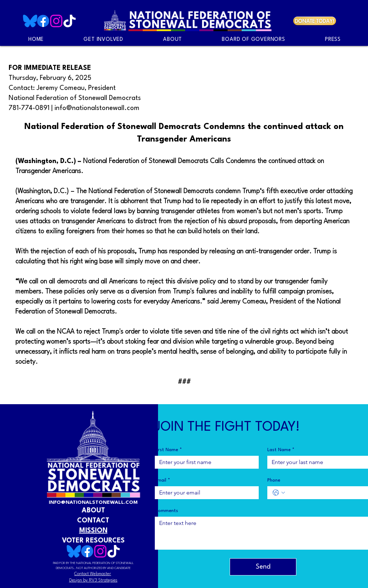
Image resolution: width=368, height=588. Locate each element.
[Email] (205, 493)
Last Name (281, 450)
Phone (274, 480)
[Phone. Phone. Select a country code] (279, 493)
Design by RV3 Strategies (93, 580)
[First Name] (205, 462)
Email (163, 480)
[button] (333, 40)
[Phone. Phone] (327, 493)
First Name (168, 450)
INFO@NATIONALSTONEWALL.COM (93, 502)
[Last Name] (317, 462)
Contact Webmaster (93, 574)
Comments (166, 511)
